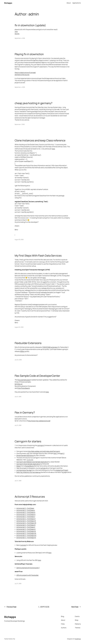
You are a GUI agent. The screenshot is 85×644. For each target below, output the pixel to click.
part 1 (56, 453)
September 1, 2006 (20, 124)
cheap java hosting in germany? (34, 103)
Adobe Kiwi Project (62, 470)
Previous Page (10, 607)
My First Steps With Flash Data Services (38, 256)
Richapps (8, 3)
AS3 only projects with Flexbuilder (28, 575)
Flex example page (24, 380)
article (43, 468)
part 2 (62, 453)
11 (45, 607)
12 (47, 607)
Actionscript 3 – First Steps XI (26, 529)
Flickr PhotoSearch (24, 388)
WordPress (78, 639)
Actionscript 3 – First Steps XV (26, 538)
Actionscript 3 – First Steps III (26, 512)
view (16, 32)
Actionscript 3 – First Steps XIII (26, 533)
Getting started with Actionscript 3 (28, 568)
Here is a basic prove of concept (25, 73)
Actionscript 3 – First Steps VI (26, 519)
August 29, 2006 (19, 240)
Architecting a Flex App (24, 470)
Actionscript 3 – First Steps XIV (26, 535)
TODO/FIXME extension (50, 347)
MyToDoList (19, 384)
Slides (19, 466)
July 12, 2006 (18, 425)
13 (49, 607)
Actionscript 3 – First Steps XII (26, 531)
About (69, 3)
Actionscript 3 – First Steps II (26, 510)
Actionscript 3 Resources (30, 497)
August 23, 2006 (19, 327)
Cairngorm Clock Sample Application (28, 464)
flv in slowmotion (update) (30, 25)
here (53, 149)
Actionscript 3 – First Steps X (26, 527)
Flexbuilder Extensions (28, 343)
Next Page (76, 607)
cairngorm (41, 445)
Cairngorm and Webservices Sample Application (32, 462)
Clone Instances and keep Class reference (40, 140)
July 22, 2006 (18, 360)
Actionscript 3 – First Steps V (26, 517)
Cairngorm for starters (28, 441)
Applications (77, 3)
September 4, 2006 (20, 38)
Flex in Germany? (25, 412)
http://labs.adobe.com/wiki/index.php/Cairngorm (44, 451)
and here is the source (22, 75)
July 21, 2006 (18, 397)
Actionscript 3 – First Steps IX (26, 525)
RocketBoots (30, 466)
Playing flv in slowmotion (29, 54)
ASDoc (22, 351)
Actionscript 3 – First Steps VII (26, 521)
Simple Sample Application (25, 455)
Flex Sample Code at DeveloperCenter (37, 376)
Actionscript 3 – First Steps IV (26, 515)
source (17, 34)
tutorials (23, 545)
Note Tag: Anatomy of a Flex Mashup (29, 472)
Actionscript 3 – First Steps (25, 508)
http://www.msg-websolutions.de (39, 421)
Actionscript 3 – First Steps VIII (26, 523)
